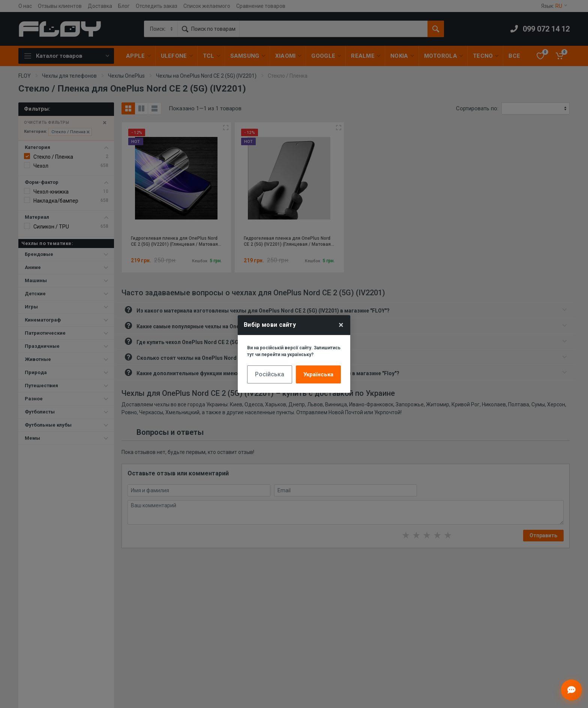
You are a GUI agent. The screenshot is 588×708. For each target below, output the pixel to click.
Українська (318, 374)
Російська (270, 374)
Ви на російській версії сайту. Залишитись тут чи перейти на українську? (294, 351)
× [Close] (341, 325)
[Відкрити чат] (571, 690)
